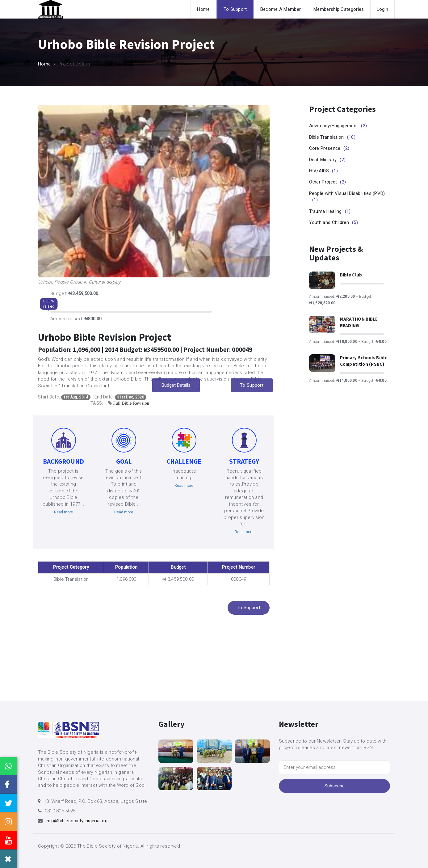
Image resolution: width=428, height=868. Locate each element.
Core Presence (329, 148)
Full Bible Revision (131, 403)
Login (383, 9)
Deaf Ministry (327, 160)
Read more (63, 512)
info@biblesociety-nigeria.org (77, 821)
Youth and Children (334, 222)
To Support (235, 9)
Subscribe (335, 786)
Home (203, 9)
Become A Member (281, 9)
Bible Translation (332, 137)
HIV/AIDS (323, 171)
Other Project (328, 182)
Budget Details (176, 385)
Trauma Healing (330, 211)
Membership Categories (339, 9)
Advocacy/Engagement (338, 126)
